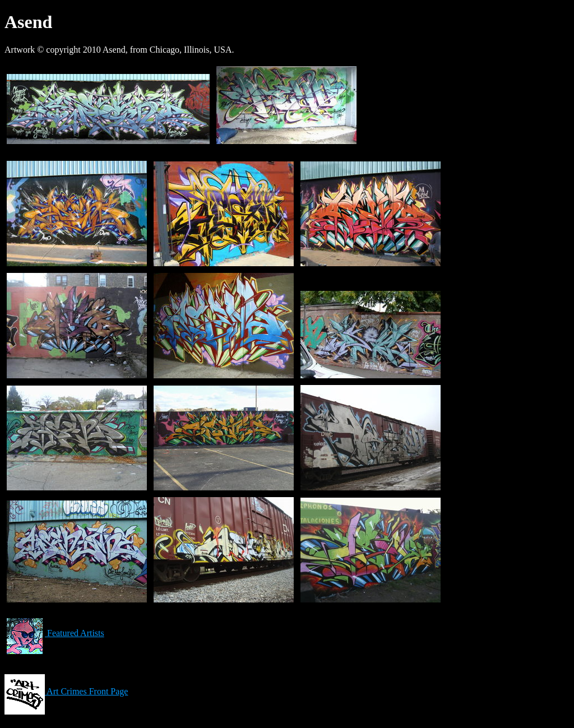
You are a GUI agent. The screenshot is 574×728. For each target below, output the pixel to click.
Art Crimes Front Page (66, 691)
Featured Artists (54, 633)
